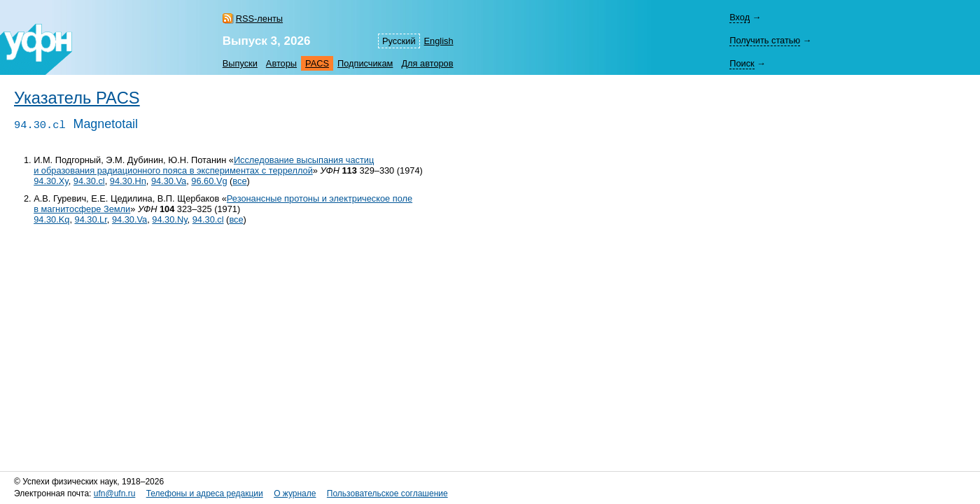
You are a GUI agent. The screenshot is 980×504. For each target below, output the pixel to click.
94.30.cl (89, 181)
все (239, 181)
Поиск (742, 63)
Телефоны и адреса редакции (205, 493)
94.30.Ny (169, 219)
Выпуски (240, 63)
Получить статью (765, 40)
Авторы (281, 63)
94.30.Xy (51, 181)
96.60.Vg (209, 181)
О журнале (295, 493)
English (439, 41)
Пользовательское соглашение (387, 493)
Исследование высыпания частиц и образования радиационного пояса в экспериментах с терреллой (204, 165)
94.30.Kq (51, 219)
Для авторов (427, 63)
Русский (399, 41)
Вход (740, 17)
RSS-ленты (259, 19)
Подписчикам (365, 63)
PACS (317, 63)
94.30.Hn (128, 181)
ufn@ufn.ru (115, 493)
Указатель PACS (77, 98)
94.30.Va (169, 181)
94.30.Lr (91, 219)
